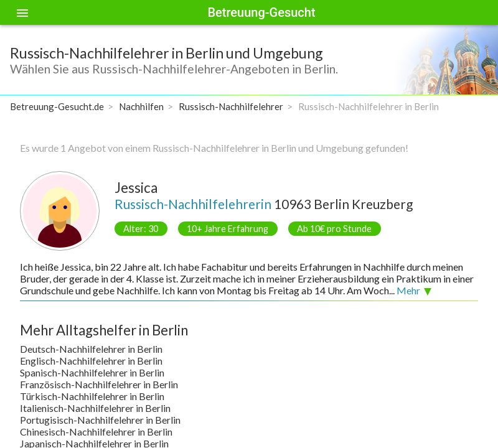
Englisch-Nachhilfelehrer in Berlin (91, 361)
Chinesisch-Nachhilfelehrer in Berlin (96, 432)
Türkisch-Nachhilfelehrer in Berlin (92, 396)
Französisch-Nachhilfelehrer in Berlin (99, 384)
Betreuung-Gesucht (261, 12)
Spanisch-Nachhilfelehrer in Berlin (92, 372)
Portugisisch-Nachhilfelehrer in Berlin (100, 420)
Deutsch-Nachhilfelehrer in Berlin (91, 349)
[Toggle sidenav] (22, 12)
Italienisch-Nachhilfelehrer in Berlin (95, 408)
